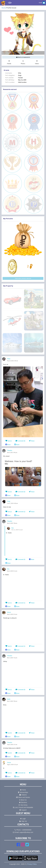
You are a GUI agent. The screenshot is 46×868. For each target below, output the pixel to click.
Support (23, 810)
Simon (9, 612)
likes (16, 53)
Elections (23, 802)
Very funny (23, 805)
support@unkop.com (26, 832)
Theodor (10, 450)
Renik (9, 699)
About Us (23, 800)
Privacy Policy (32, 864)
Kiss (13, 528)
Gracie (9, 762)
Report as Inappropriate (23, 57)
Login (23, 819)
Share (32, 441)
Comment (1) (20, 603)
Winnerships (23, 792)
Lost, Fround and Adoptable (23, 807)
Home (4, 8)
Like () (9, 441)
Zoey (9, 501)
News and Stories (23, 797)
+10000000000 (26, 830)
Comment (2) (20, 512)
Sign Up (23, 821)
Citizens (23, 795)
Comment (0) (20, 441)
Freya (9, 359)
